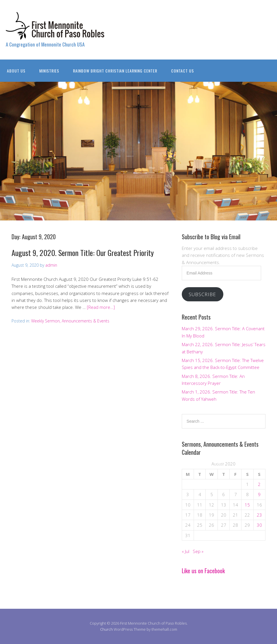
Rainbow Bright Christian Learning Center (115, 71)
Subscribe (202, 294)
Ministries (49, 71)
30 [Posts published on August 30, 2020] (259, 525)
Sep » (198, 551)
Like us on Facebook (203, 571)
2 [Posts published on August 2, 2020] (259, 484)
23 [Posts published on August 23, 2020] (259, 515)
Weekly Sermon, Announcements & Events (70, 321)
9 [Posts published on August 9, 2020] (259, 494)
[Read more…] (101, 307)
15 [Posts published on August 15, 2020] (247, 505)
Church (106, 629)
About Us (16, 71)
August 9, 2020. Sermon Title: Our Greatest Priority (83, 253)
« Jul (186, 551)
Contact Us (183, 71)
